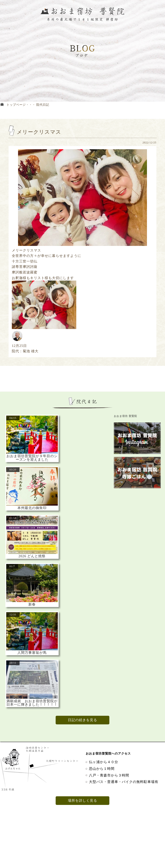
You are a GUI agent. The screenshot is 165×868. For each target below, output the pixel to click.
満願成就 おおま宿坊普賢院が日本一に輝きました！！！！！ (32, 703)
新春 (32, 604)
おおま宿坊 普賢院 (125, 416)
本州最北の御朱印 (32, 508)
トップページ (16, 105)
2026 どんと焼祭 (32, 556)
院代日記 (43, 105)
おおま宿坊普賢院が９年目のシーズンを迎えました (32, 458)
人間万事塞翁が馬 (32, 653)
